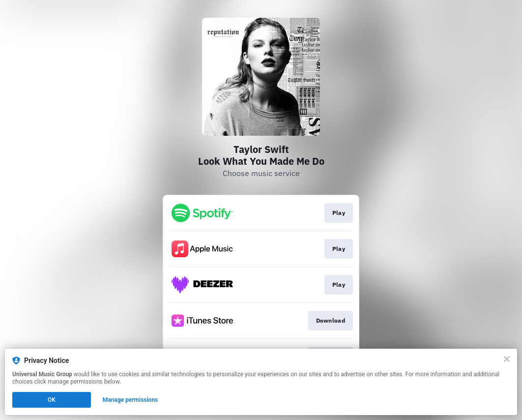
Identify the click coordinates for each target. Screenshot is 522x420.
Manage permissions (130, 400)
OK (52, 400)
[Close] (507, 359)
